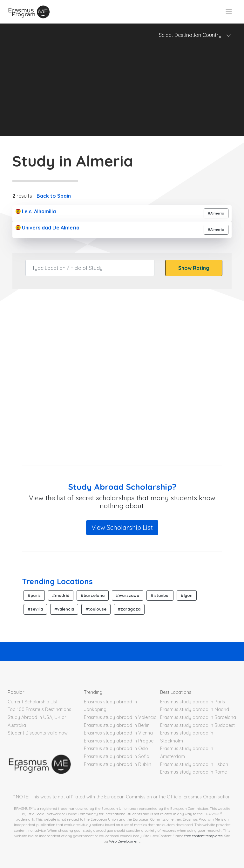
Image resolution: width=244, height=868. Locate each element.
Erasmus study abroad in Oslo (116, 748)
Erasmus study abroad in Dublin (118, 764)
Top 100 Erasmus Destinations (39, 709)
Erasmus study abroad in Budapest (197, 725)
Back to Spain (54, 196)
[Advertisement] (122, 92)
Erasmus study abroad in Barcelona (198, 717)
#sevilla (35, 609)
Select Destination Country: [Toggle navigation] (195, 35)
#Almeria (216, 213)
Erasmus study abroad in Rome (193, 772)
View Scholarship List (122, 527)
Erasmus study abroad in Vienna (118, 733)
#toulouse (96, 609)
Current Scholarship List (33, 702)
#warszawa (128, 595)
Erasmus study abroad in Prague (119, 741)
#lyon (187, 595)
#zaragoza (129, 609)
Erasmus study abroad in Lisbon (194, 764)
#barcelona (93, 595)
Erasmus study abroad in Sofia (117, 756)
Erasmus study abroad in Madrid (195, 709)
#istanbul (160, 595)
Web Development (124, 841)
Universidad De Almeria (47, 228)
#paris (34, 595)
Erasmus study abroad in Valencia (120, 717)
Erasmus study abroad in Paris (193, 702)
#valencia (64, 609)
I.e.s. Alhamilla (36, 211)
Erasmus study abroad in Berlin (117, 725)
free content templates (203, 836)
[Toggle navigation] (229, 12)
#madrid (61, 595)
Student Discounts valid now (38, 733)
